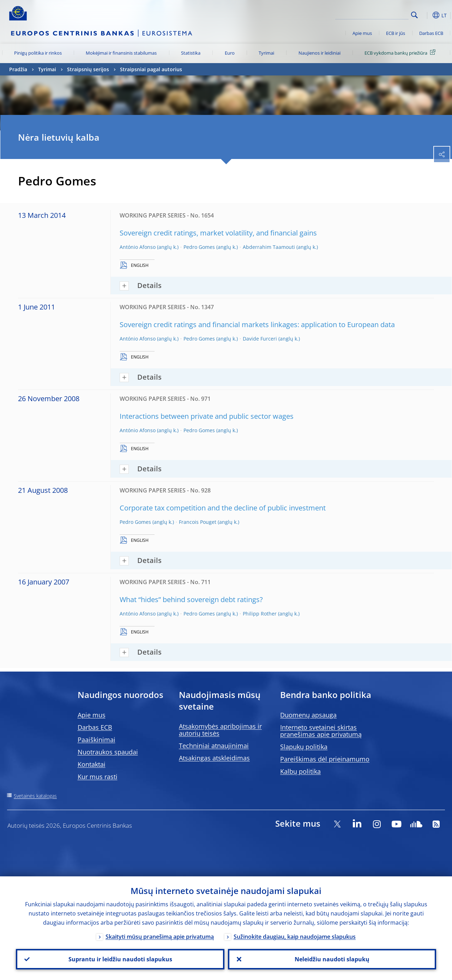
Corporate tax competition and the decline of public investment (223, 508)
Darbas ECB (431, 33)
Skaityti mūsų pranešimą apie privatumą (160, 937)
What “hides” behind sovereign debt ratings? (191, 599)
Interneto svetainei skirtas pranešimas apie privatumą (321, 731)
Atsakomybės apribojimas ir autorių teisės (220, 730)
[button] (426, 15)
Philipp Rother (260, 614)
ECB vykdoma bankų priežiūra (401, 53)
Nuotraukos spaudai (108, 752)
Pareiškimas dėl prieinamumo (325, 759)
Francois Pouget (198, 522)
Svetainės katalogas (35, 796)
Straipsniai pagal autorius (151, 69)
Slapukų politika (304, 747)
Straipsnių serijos (88, 69)
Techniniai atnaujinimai (214, 746)
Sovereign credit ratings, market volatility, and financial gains (218, 233)
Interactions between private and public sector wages (207, 416)
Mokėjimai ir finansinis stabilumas (121, 53)
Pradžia (18, 69)
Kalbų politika (300, 771)
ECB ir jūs (396, 33)
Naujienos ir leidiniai (320, 53)
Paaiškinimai (97, 740)
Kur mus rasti (98, 777)
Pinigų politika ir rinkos (38, 53)
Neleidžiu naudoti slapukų (332, 959)
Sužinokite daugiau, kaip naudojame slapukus (295, 937)
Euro (230, 53)
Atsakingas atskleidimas (214, 758)
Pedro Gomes (199, 247)
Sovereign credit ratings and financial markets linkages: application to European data (257, 324)
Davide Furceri (260, 339)
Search (414, 15)
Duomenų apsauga (308, 715)
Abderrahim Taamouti (269, 247)
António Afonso (138, 247)
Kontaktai (92, 764)
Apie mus (362, 33)
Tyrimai (266, 53)
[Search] (373, 14)
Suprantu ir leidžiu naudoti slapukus (120, 959)
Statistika (191, 53)
